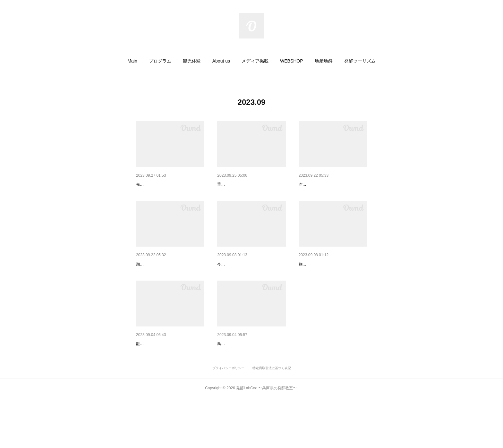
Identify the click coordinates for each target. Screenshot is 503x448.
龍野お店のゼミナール (158, 377)
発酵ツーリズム (360, 61)
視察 (222, 281)
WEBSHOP (292, 61)
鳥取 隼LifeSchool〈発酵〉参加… (251, 377)
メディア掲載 (255, 61)
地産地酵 (324, 61)
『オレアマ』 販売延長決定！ (247, 184)
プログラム (160, 61)
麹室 (303, 281)
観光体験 (192, 61)
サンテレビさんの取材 (158, 184)
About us (221, 61)
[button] (132, 61)
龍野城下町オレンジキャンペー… (332, 184)
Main (132, 61)
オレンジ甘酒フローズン (161, 281)
